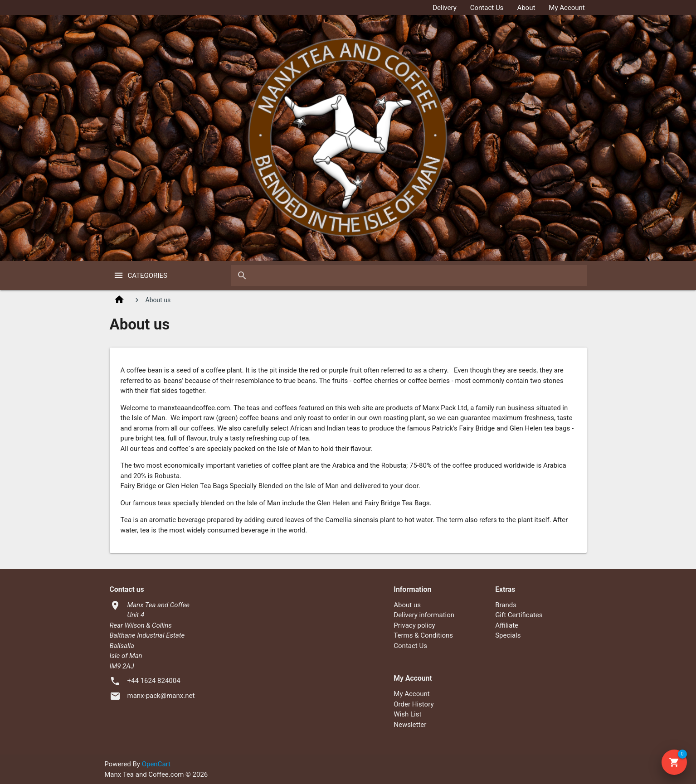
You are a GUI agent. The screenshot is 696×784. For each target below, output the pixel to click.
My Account (567, 8)
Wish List (407, 714)
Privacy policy (414, 625)
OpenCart (156, 764)
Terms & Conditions (423, 635)
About (526, 8)
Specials (508, 635)
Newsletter (410, 725)
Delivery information (424, 615)
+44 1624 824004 (154, 681)
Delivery (445, 8)
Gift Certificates (519, 615)
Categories (148, 276)
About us (407, 605)
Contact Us (487, 8)
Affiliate (507, 625)
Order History (414, 704)
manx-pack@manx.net (161, 696)
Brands (506, 605)
